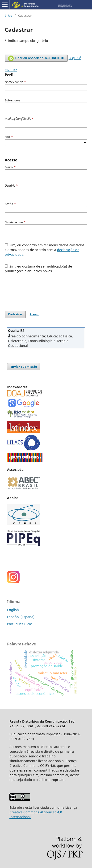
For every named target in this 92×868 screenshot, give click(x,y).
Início (8, 16)
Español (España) (21, 617)
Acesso (35, 314)
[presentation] (41, 290)
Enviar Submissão (24, 367)
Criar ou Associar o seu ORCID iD (36, 58)
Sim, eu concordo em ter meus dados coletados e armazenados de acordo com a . (45, 250)
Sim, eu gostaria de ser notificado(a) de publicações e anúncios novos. (38, 269)
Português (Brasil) (21, 624)
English (13, 610)
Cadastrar (15, 314)
